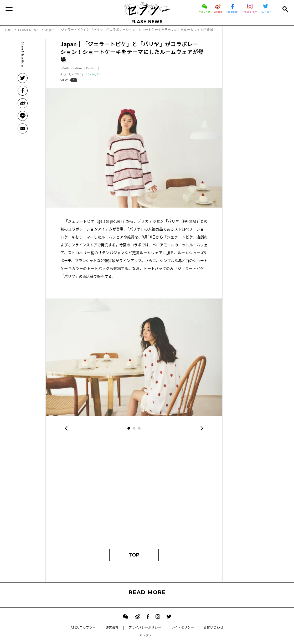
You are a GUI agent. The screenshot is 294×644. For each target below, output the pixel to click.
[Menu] (9, 9)
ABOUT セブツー (83, 627)
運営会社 (112, 627)
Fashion (92, 68)
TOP (134, 555)
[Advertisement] (134, 494)
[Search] (285, 9)
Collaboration (72, 68)
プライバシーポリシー (145, 627)
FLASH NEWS (147, 22)
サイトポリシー (182, 627)
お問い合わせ (213, 627)
